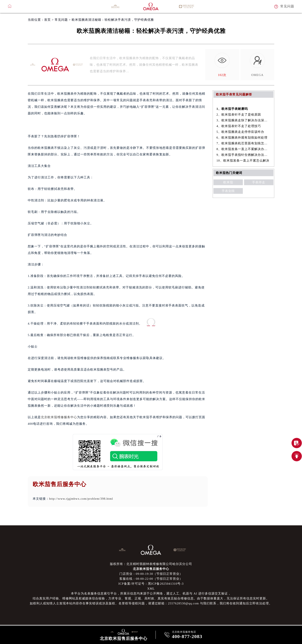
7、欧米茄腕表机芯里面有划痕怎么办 (244, 143)
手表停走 (259, 182)
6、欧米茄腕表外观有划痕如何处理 (242, 138)
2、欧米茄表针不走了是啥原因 (239, 115)
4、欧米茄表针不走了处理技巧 (239, 126)
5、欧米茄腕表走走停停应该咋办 (240, 132)
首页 (47, 20)
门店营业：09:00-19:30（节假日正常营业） (151, 574)
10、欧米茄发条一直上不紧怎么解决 (243, 161)
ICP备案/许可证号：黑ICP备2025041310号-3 (151, 584)
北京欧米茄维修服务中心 (59, 417)
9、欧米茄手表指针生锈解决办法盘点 (244, 155)
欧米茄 (228, 182)
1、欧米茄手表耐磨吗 (232, 109)
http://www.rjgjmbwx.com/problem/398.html (81, 499)
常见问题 (61, 20)
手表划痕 (228, 191)
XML (151, 589)
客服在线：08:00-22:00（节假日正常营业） (151, 579)
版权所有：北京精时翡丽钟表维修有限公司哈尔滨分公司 (151, 564)
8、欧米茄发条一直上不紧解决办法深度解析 (244, 149)
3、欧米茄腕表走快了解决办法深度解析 (244, 120)
